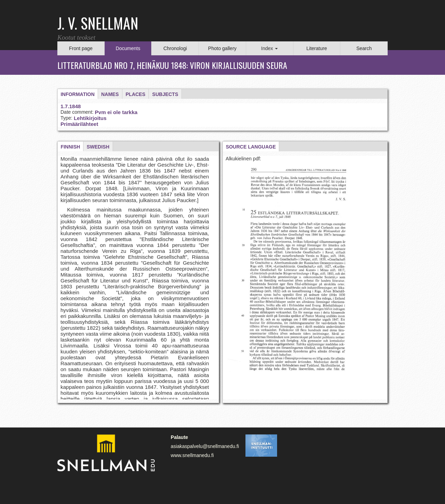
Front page (81, 48)
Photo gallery (222, 48)
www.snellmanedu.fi (192, 455)
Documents (128, 48)
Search (364, 48)
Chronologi (175, 48)
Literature (317, 48)
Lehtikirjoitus (90, 118)
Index (269, 48)
